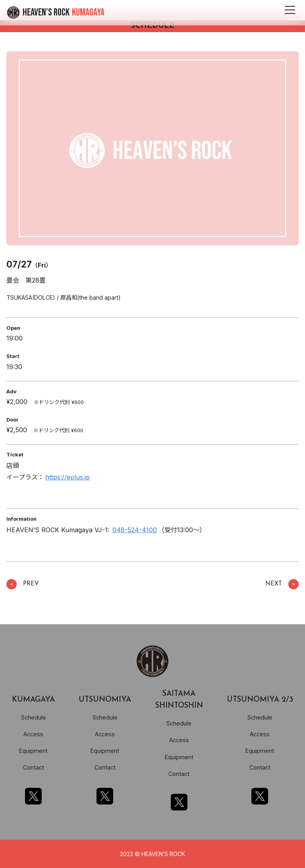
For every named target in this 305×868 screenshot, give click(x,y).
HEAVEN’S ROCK (64, 13)
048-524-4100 (135, 530)
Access (33, 734)
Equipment (33, 751)
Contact (34, 767)
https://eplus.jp (68, 477)
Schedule (34, 717)
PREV (23, 584)
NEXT (282, 584)
